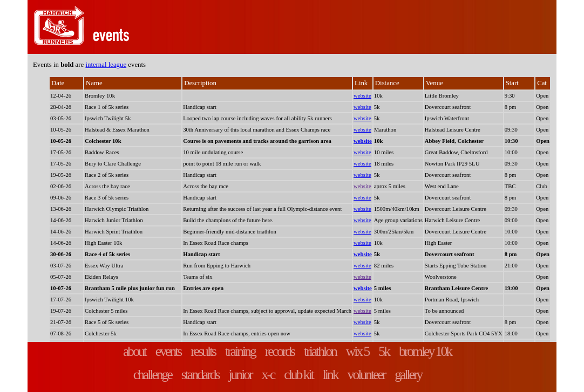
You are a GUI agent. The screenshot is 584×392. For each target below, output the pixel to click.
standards (200, 374)
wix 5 (358, 351)
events (168, 351)
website (362, 96)
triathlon (320, 351)
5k (384, 351)
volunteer (366, 374)
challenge (152, 374)
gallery (408, 374)
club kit (298, 374)
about (134, 351)
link (330, 374)
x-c (268, 374)
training (240, 351)
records (280, 351)
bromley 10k (425, 351)
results (203, 351)
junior (240, 374)
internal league (106, 65)
